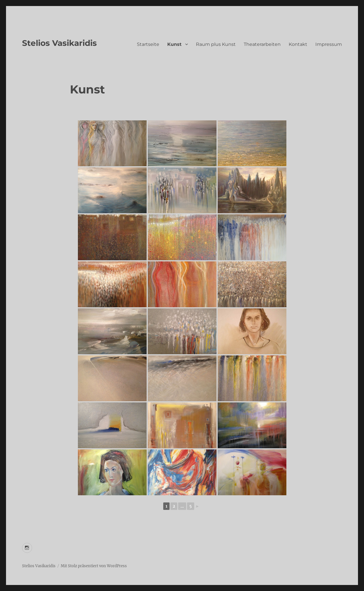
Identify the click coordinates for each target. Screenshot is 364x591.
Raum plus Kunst (216, 44)
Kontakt (298, 44)
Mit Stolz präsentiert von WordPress (94, 566)
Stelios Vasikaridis (59, 43)
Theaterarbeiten (262, 44)
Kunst (174, 44)
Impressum (329, 44)
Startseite (148, 44)
